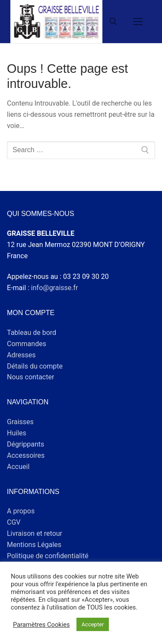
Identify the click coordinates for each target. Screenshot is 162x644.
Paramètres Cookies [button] (41, 625)
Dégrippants (25, 444)
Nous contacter (30, 377)
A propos (21, 511)
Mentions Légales (34, 545)
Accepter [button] (93, 624)
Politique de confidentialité (48, 556)
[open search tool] (113, 22)
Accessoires (26, 455)
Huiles (17, 433)
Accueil (18, 467)
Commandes (27, 344)
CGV (14, 522)
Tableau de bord (32, 333)
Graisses (20, 422)
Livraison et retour (35, 533)
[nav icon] (138, 22)
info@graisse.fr (55, 288)
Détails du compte (35, 366)
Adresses (21, 355)
